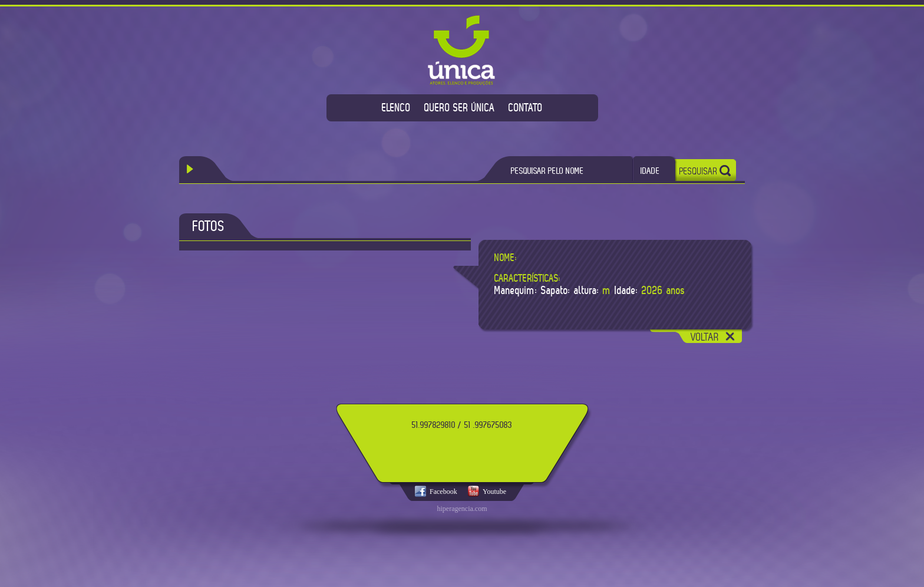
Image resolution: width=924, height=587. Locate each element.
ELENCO (396, 108)
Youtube (494, 492)
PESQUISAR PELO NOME (547, 171)
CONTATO (526, 108)
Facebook (443, 492)
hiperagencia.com (462, 509)
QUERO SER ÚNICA (460, 108)
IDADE (650, 171)
